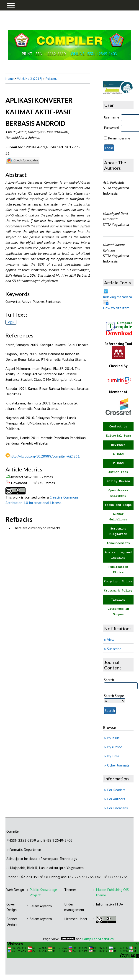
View (111, 640)
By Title (113, 756)
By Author (115, 747)
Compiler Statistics (98, 939)
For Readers (116, 790)
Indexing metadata (117, 297)
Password (111, 128)
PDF (11, 322)
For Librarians (117, 808)
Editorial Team (118, 436)
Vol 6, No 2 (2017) (30, 79)
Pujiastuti (51, 79)
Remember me (119, 138)
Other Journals (118, 765)
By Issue (113, 738)
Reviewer (118, 445)
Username (112, 117)
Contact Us (118, 427)
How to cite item (116, 308)
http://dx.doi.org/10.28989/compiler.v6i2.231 (45, 456)
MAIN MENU (11, 5)
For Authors (116, 799)
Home (10, 79)
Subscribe (114, 649)
